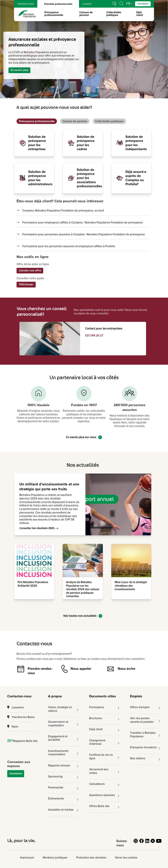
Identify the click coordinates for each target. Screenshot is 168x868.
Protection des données (91, 858)
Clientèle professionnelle (58, 5)
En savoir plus (19, 70)
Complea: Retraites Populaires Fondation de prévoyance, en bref (63, 211)
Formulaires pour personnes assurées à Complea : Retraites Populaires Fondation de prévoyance (84, 234)
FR (128, 4)
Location (87, 4)
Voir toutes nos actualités (83, 616)
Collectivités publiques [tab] (109, 121)
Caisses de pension (86, 14)
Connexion (16, 774)
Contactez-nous (19, 696)
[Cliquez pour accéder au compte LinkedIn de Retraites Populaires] (147, 843)
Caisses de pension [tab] (75, 121)
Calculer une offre (30, 271)
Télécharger (26, 284)
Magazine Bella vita (22, 741)
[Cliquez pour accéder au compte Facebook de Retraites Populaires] (141, 843)
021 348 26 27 (94, 335)
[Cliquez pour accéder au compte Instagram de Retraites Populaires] (136, 843)
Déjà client (140, 14)
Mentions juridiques (55, 858)
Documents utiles (103, 696)
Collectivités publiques (114, 14)
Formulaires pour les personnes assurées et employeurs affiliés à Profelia (69, 246)
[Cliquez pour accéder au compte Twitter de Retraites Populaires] (153, 843)
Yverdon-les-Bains (21, 717)
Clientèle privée (26, 4)
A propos (55, 696)
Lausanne (16, 707)
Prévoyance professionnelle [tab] (37, 121)
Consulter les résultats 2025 (39, 528)
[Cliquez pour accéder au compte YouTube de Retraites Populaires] (159, 843)
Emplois (136, 696)
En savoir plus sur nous (84, 437)
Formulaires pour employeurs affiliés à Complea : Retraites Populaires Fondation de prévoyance (83, 223)
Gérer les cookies (126, 858)
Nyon (13, 727)
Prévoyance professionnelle (54, 14)
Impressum (27, 858)
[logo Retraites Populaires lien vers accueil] (27, 14)
